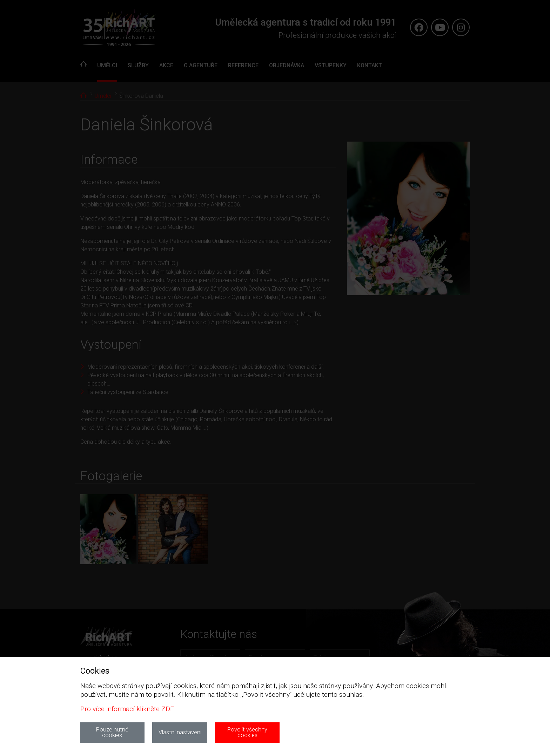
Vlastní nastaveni (180, 732)
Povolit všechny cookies (247, 732)
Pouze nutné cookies (112, 732)
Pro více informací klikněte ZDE (127, 709)
